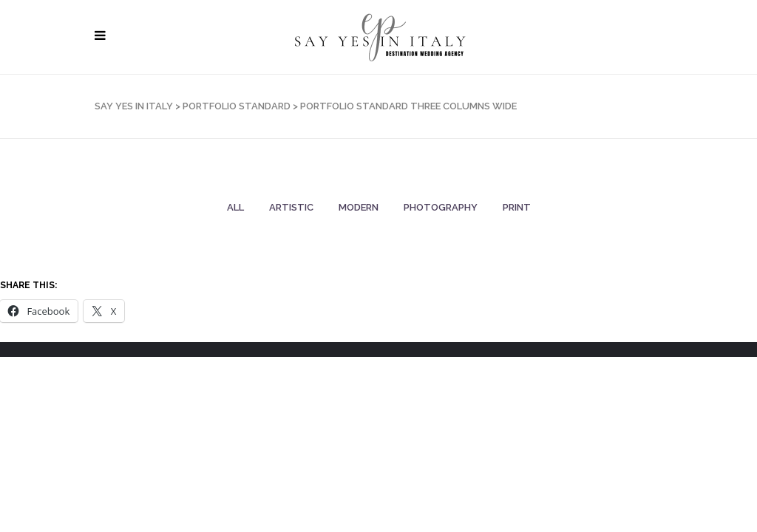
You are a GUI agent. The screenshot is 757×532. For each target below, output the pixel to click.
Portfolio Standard (237, 106)
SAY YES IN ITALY (134, 106)
